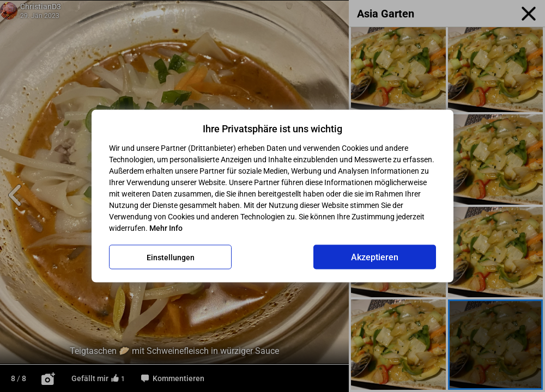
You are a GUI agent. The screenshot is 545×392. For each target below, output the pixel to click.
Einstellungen (171, 257)
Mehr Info (166, 228)
